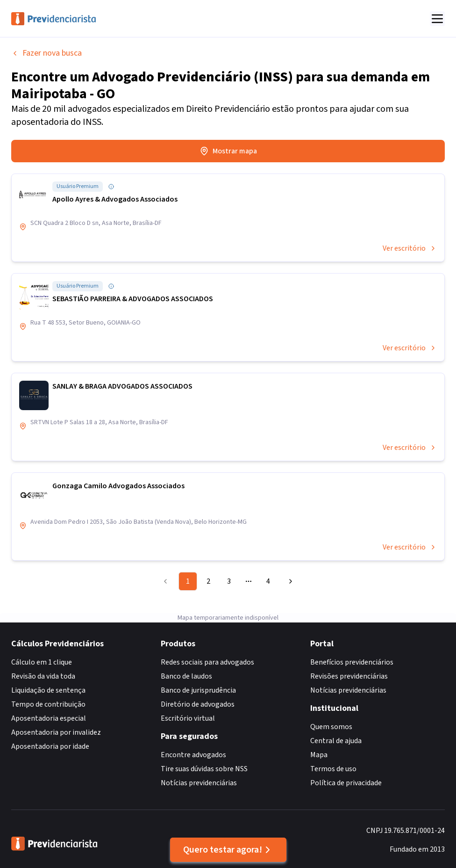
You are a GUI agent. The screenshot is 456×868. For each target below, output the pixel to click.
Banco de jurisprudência (198, 690)
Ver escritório (410, 248)
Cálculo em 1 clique (42, 662)
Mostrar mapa (228, 151)
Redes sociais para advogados (207, 662)
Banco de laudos (186, 676)
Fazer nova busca (46, 53)
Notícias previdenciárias (199, 783)
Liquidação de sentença (48, 690)
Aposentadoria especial (49, 718)
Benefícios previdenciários (352, 662)
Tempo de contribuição (48, 704)
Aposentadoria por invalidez (56, 732)
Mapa (319, 755)
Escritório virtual (188, 718)
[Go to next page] (289, 581)
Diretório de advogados (198, 704)
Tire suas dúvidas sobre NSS (204, 769)
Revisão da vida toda (43, 676)
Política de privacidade (346, 783)
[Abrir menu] (437, 19)
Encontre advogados (193, 755)
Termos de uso (333, 769)
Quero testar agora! (228, 850)
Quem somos (331, 727)
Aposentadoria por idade (50, 746)
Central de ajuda (336, 741)
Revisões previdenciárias (349, 676)
